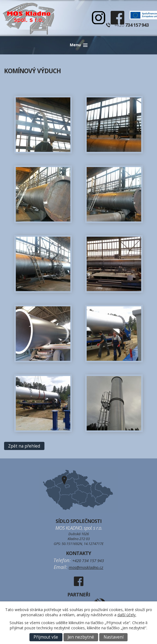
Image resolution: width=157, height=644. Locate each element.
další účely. (127, 615)
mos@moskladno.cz (86, 567)
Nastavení (114, 637)
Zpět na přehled (24, 446)
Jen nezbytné (81, 637)
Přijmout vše (46, 637)
